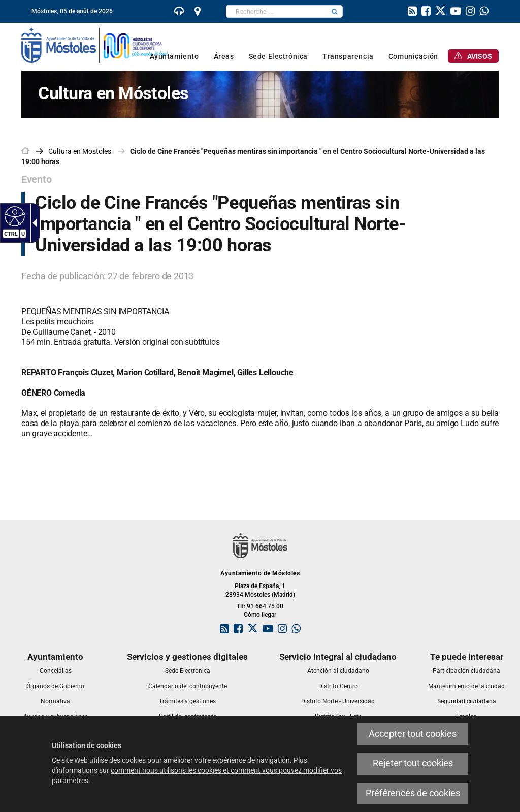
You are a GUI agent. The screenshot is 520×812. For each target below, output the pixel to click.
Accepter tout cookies (413, 734)
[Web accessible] (13, 216)
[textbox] (277, 11)
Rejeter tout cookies (413, 763)
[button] (335, 11)
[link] (179, 12)
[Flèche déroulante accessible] (32, 223)
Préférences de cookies (413, 793)
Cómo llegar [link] (260, 615)
